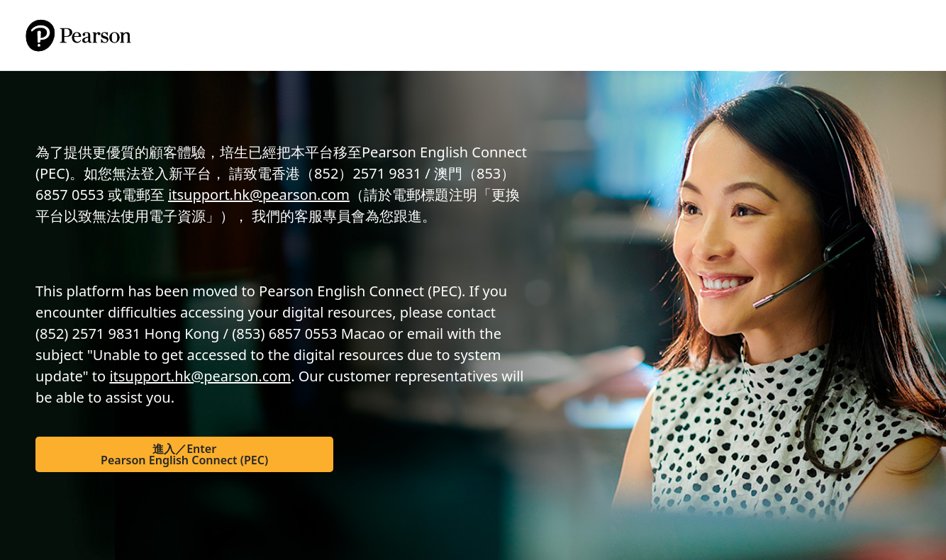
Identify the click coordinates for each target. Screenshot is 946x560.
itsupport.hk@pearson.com (259, 195)
